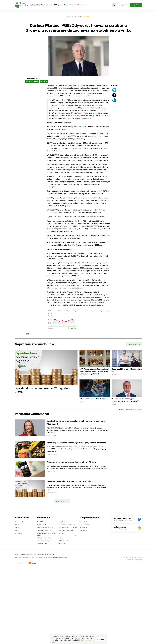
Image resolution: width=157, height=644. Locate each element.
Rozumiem (101, 639)
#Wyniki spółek (32, 81)
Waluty (57, 5)
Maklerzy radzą (42, 544)
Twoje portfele (84, 525)
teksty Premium (63, 522)
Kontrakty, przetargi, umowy (67, 528)
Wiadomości (35, 5)
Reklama (45, 554)
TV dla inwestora (63, 541)
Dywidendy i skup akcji (44, 530)
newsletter (61, 544)
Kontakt (51, 554)
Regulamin (37, 554)
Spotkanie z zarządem (44, 541)
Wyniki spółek (42, 525)
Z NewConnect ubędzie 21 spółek (93, 399)
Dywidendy (64, 5)
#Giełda (44, 81)
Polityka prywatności (26, 554)
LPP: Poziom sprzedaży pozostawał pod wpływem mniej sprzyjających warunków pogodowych (94, 371)
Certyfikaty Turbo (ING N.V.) (67, 530)
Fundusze (50, 5)
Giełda (43, 5)
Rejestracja (136, 5)
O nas (17, 554)
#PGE (27, 334)
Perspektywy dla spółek (45, 528)
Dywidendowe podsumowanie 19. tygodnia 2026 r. (70, 481)
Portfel (83, 5)
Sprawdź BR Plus (86, 17)
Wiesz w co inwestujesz (45, 538)
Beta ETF (40, 522)
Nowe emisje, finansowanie (67, 525)
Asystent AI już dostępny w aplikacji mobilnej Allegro (71, 462)
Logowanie (124, 5)
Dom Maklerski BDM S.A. (60, 558)
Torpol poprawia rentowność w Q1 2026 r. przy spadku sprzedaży (77, 443)
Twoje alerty (84, 522)
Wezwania (61, 533)
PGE (80, 127)
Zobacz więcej (134, 344)
